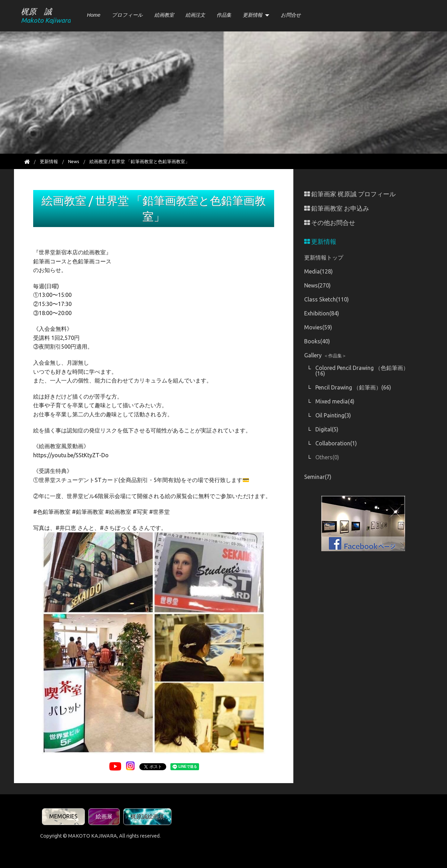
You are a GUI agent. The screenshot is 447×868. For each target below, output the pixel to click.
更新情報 (252, 15)
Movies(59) (318, 327)
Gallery (325, 355)
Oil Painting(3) (333, 415)
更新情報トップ (324, 257)
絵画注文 (195, 15)
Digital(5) (327, 429)
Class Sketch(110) (327, 299)
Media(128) (318, 271)
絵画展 (104, 816)
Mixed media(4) (335, 401)
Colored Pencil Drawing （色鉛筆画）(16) (362, 371)
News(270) (317, 285)
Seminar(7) (318, 477)
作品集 (224, 15)
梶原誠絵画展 (147, 816)
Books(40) (317, 341)
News (74, 161)
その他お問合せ (330, 223)
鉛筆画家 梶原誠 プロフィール (350, 194)
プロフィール (127, 15)
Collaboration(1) (336, 443)
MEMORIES (63, 816)
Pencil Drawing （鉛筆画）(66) (353, 387)
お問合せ (291, 15)
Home (94, 15)
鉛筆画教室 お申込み (337, 208)
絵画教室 (164, 15)
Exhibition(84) (322, 313)
